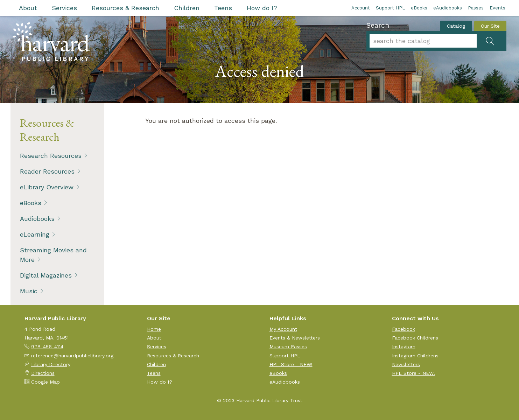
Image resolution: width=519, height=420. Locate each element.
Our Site (490, 26)
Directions (43, 373)
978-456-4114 (47, 346)
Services (64, 8)
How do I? (262, 8)
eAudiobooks (448, 8)
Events (497, 8)
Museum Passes (288, 346)
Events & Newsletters (295, 338)
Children (187, 8)
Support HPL (390, 8)
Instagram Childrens (415, 356)
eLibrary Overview (47, 187)
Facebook (404, 329)
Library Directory (51, 364)
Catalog (456, 26)
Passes (476, 8)
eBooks (419, 8)
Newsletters (406, 364)
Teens (223, 8)
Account (361, 8)
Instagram (404, 346)
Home (154, 329)
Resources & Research (125, 8)
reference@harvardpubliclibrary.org (72, 356)
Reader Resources (47, 171)
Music (29, 291)
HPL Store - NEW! (291, 364)
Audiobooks (37, 219)
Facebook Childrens (415, 338)
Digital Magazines (46, 275)
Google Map (45, 382)
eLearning (35, 234)
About (28, 8)
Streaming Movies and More (53, 255)
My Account (283, 329)
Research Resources (51, 156)
